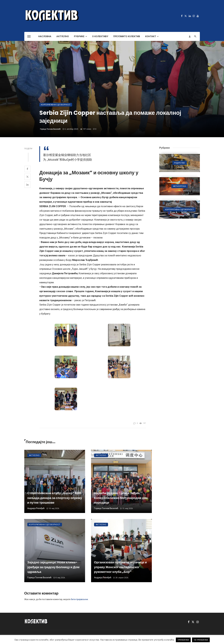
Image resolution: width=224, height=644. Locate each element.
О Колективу (100, 36)
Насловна (45, 36)
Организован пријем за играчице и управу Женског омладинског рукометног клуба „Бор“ (120, 567)
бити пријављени (79, 599)
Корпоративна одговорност (56, 105)
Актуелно (63, 36)
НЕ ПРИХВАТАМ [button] (201, 640)
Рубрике (79, 36)
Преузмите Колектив (127, 36)
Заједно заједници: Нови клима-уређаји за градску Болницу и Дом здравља (53, 567)
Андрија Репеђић (36, 508)
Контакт (151, 36)
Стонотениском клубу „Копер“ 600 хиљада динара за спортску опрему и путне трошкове (55, 498)
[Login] (190, 36)
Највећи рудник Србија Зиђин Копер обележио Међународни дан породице (121, 498)
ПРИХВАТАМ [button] (183, 640)
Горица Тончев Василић (50, 129)
